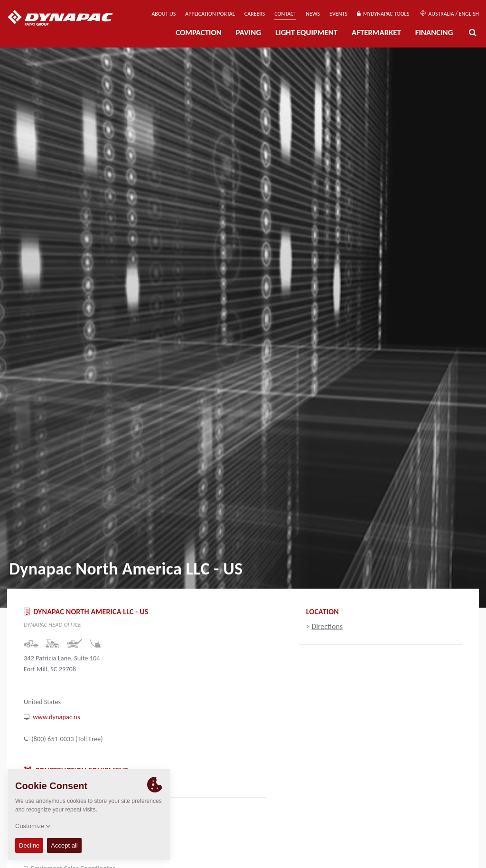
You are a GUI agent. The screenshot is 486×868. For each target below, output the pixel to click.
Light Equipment (306, 33)
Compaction (199, 33)
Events (338, 14)
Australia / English (450, 14)
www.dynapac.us (56, 717)
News (313, 14)
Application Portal (210, 14)
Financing (434, 33)
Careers (255, 14)
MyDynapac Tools (383, 14)
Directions (327, 626)
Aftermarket (376, 33)
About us (164, 14)
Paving (248, 33)
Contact (285, 14)
